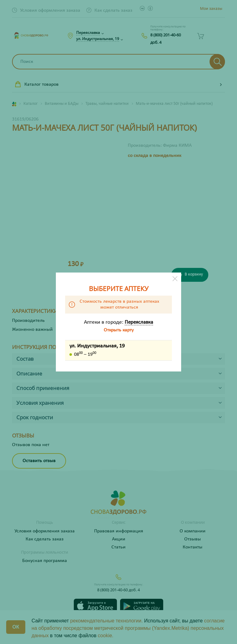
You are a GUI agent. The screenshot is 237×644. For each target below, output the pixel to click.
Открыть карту (119, 330)
